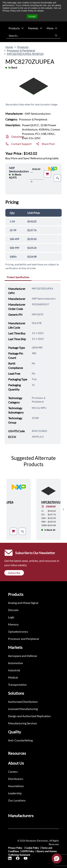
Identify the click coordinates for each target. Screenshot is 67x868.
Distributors (16, 779)
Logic (11, 617)
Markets (35, 28)
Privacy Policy (15, 848)
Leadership (15, 793)
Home (9, 47)
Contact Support (21, 144)
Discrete (13, 610)
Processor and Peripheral (23, 639)
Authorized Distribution (23, 702)
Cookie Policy (32, 848)
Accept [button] (32, 17)
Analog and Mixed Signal (23, 603)
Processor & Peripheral (21, 50)
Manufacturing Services (23, 723)
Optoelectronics (18, 631)
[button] (57, 858)
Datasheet (18, 137)
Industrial (14, 670)
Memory (13, 624)
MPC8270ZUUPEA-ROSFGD (25, 54)
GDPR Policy (28, 851)
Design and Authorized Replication (29, 716)
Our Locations (17, 800)
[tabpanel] (33, 364)
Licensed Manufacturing (23, 709)
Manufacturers (21, 816)
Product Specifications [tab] (18, 277)
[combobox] (28, 35)
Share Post (48, 144)
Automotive (15, 663)
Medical (13, 677)
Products (16, 28)
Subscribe (14, 573)
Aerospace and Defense (23, 656)
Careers (13, 772)
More (52, 28)
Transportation (17, 685)
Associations (16, 786)
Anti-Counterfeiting (20, 740)
